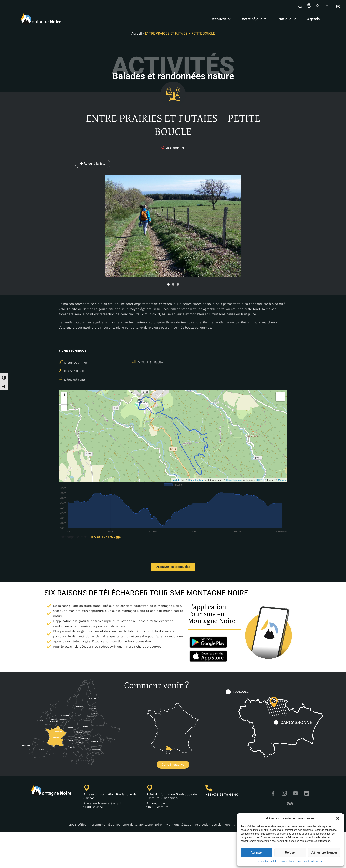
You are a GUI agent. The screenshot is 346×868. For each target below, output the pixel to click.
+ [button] (64, 395)
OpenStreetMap (196, 480)
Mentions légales (179, 825)
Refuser (290, 852)
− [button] (64, 401)
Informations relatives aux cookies (276, 861)
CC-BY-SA (261, 480)
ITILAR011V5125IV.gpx (105, 537)
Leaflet (175, 480)
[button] (338, 818)
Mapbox (282, 480)
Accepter (257, 852)
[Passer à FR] (338, 7)
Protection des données (309, 861)
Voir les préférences (324, 852)
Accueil (137, 34)
